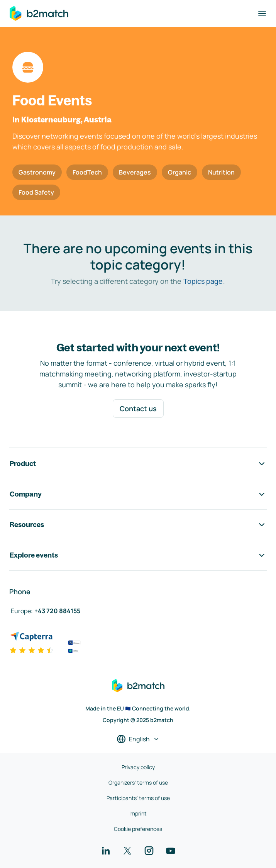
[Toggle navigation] (262, 14)
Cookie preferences (138, 829)
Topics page (203, 281)
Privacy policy (138, 767)
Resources (138, 525)
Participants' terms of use (138, 798)
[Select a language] (138, 739)
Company (138, 494)
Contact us (138, 409)
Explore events (138, 555)
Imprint (138, 813)
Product (138, 464)
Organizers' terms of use (138, 782)
